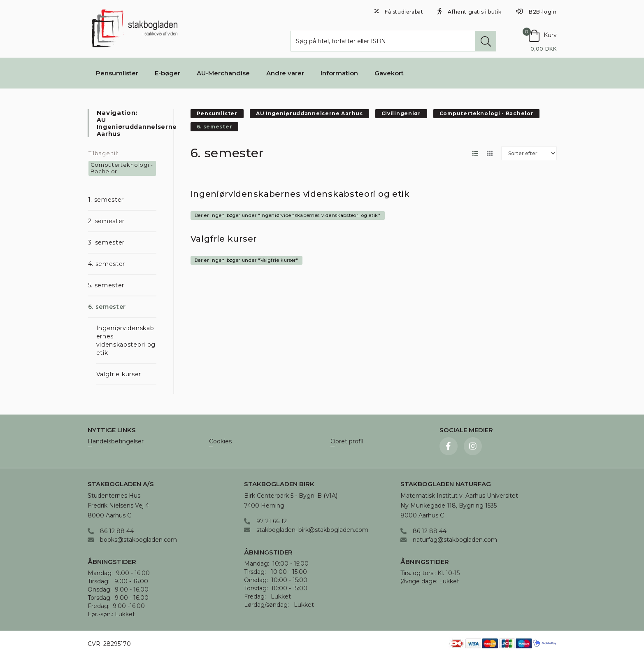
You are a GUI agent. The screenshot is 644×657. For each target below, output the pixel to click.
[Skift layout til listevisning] (475, 153)
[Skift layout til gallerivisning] (490, 153)
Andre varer (285, 73)
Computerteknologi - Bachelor (122, 168)
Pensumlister (117, 73)
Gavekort (389, 73)
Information (339, 73)
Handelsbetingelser (116, 442)
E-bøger (167, 73)
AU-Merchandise (223, 73)
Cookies (220, 442)
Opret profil (347, 442)
